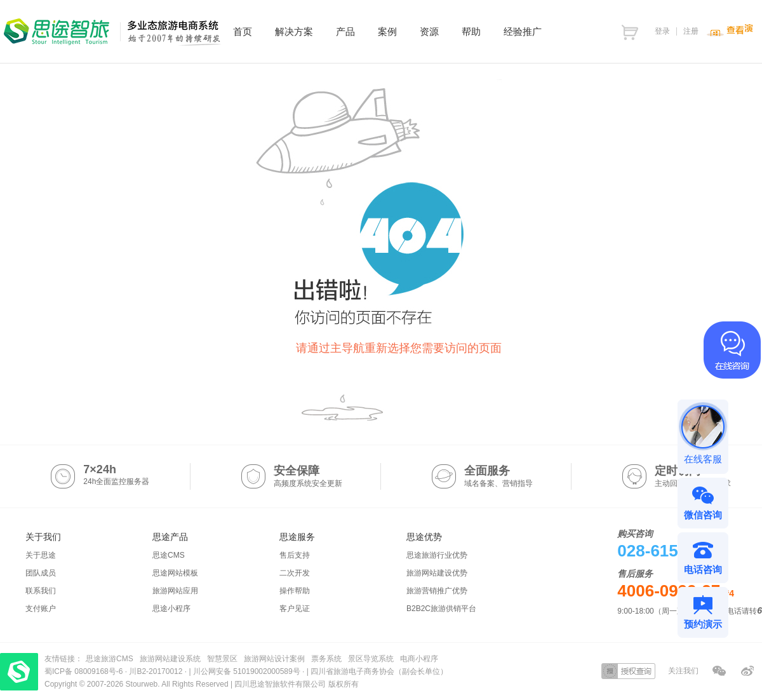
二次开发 (295, 573)
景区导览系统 (371, 659)
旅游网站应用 (175, 591)
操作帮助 (295, 591)
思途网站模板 (175, 573)
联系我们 (41, 591)
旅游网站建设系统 (170, 659)
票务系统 (326, 659)
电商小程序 (419, 659)
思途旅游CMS (110, 659)
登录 (662, 31)
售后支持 (295, 555)
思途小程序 (171, 609)
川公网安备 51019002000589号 (247, 671)
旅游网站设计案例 (274, 659)
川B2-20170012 (157, 671)
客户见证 (295, 609)
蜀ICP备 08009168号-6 (85, 671)
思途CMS (169, 555)
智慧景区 (222, 659)
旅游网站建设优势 (437, 573)
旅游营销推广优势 (437, 591)
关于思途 (41, 555)
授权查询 (628, 671)
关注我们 (683, 671)
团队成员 (41, 573)
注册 (691, 31)
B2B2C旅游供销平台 (441, 609)
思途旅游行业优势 (437, 555)
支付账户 (41, 609)
